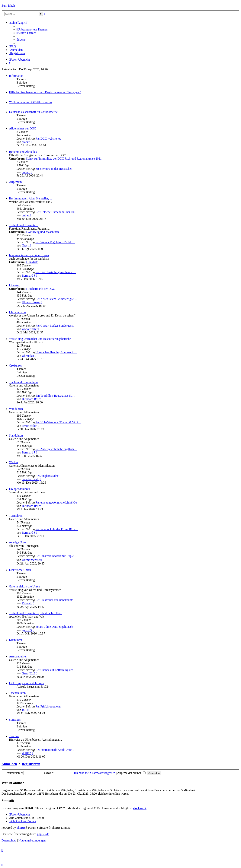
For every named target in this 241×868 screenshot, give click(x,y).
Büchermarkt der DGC (41, 289)
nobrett (26, 172)
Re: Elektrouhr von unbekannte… (56, 600)
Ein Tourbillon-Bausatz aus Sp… (55, 396)
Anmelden (9, 764)
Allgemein (15, 182)
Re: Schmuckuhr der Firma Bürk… (57, 529)
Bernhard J (28, 276)
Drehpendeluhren (19, 489)
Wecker (14, 462)
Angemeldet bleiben (131, 773)
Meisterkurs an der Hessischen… (55, 169)
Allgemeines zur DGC (22, 128)
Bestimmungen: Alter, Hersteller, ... (30, 198)
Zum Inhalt (8, 6)
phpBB (21, 828)
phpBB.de (43, 834)
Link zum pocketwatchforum (27, 683)
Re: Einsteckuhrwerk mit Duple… (56, 556)
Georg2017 (29, 673)
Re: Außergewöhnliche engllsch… (56, 449)
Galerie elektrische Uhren (24, 586)
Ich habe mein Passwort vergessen (95, 773)
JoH (24, 710)
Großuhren (16, 366)
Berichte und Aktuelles (23, 152)
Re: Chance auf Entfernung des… (56, 670)
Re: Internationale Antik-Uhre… (55, 750)
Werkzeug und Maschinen (43, 232)
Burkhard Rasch (32, 399)
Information (16, 76)
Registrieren (31, 764)
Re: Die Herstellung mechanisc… (56, 272)
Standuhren (16, 436)
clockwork (140, 808)
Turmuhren (16, 516)
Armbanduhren (18, 656)
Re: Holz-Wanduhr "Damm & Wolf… (58, 422)
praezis (26, 142)
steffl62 (26, 753)
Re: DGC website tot (48, 139)
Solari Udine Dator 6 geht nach (54, 627)
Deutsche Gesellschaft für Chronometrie (33, 112)
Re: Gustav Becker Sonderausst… (56, 326)
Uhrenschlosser (31, 302)
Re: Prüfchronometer (48, 706)
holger (26, 215)
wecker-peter (30, 329)
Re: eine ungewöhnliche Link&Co (56, 502)
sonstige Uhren (18, 542)
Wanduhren (16, 409)
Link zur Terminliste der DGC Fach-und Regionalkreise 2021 (64, 159)
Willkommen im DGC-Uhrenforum (30, 102)
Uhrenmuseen (17, 312)
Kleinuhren (16, 640)
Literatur (14, 285)
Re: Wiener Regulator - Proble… (55, 242)
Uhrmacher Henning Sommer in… (56, 352)
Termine (14, 736)
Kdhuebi (27, 603)
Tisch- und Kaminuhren (23, 382)
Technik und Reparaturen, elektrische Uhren (36, 613)
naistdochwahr (31, 479)
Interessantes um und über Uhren (29, 255)
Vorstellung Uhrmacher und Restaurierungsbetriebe (40, 339)
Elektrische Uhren (20, 570)
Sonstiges (15, 720)
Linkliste (32, 262)
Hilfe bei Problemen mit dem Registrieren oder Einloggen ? (45, 92)
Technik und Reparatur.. (24, 225)
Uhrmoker (28, 356)
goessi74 (27, 630)
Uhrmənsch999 (31, 560)
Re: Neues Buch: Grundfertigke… (56, 299)
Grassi (26, 245)
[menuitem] (32, 29)
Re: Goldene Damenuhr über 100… (57, 212)
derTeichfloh (30, 426)
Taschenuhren (17, 693)
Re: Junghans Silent (47, 476)
